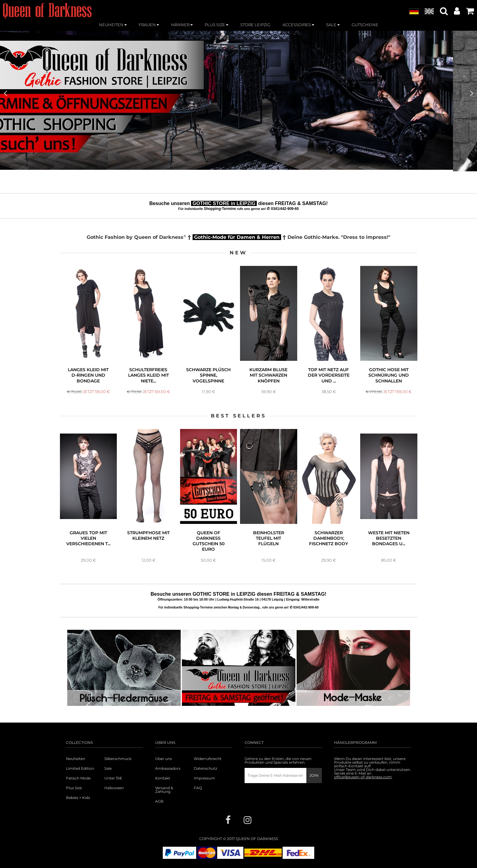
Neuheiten (76, 759)
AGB (159, 801)
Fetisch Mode (78, 778)
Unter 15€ (113, 778)
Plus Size (74, 788)
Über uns (164, 759)
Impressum (204, 778)
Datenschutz (205, 769)
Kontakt (163, 778)
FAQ (198, 788)
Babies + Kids (78, 798)
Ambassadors (168, 769)
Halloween (114, 788)
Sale (108, 769)
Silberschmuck (118, 759)
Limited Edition (80, 769)
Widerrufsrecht (208, 759)
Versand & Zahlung (164, 790)
